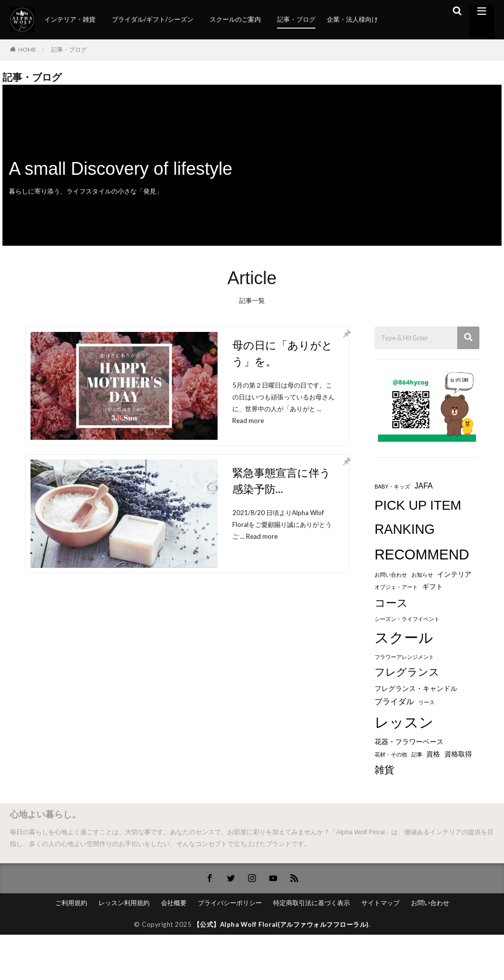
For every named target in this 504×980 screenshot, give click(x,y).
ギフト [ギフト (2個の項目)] (433, 587)
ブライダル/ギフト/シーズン (153, 19)
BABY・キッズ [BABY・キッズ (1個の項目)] (392, 487)
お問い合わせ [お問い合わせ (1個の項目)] (391, 575)
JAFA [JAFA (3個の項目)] (424, 486)
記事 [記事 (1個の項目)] (417, 754)
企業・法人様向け (352, 19)
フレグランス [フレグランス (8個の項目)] (407, 672)
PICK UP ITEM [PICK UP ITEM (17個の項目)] (418, 505)
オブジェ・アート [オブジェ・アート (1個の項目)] (396, 587)
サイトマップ (380, 903)
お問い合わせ (430, 903)
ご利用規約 (71, 903)
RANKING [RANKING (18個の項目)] (405, 529)
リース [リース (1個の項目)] (426, 702)
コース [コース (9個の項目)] (391, 603)
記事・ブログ (296, 19)
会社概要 (174, 903)
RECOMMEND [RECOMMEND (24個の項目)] (422, 555)
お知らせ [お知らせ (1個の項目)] (422, 575)
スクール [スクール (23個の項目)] (404, 638)
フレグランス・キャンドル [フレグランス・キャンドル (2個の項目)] (416, 689)
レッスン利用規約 (124, 903)
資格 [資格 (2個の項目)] (433, 754)
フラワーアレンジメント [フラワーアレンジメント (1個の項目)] (404, 657)
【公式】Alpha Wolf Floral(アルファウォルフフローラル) (281, 924)
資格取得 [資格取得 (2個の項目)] (458, 754)
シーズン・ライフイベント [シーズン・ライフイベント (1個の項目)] (407, 619)
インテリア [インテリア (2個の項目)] (454, 574)
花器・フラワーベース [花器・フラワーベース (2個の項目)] (409, 742)
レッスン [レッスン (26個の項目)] (404, 722)
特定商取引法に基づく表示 (312, 903)
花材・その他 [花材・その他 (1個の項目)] (391, 754)
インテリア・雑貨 (70, 19)
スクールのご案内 (235, 19)
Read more (248, 421)
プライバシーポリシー (230, 903)
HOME (27, 49)
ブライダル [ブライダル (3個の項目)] (394, 702)
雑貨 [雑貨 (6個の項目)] (384, 770)
